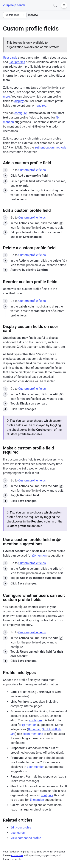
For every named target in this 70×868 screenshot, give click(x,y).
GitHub (46, 729)
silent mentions (33, 734)
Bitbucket (34, 729)
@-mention (39, 556)
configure (21, 113)
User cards (10, 58)
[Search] (55, 5)
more (6, 97)
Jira (13, 734)
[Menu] (64, 5)
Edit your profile (21, 827)
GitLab (57, 729)
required (41, 106)
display (19, 101)
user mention (36, 767)
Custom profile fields (32, 170)
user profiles (17, 62)
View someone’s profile (26, 838)
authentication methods (50, 147)
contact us (17, 855)
